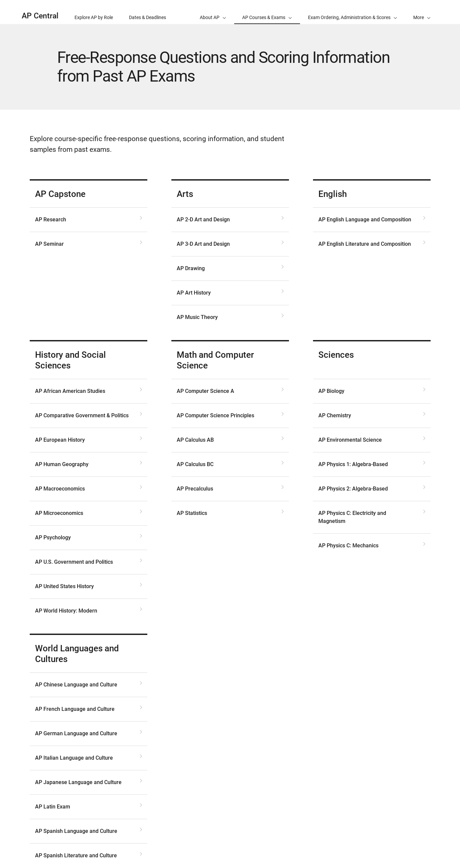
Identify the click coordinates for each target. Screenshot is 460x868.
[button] (422, 12)
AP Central (40, 16)
